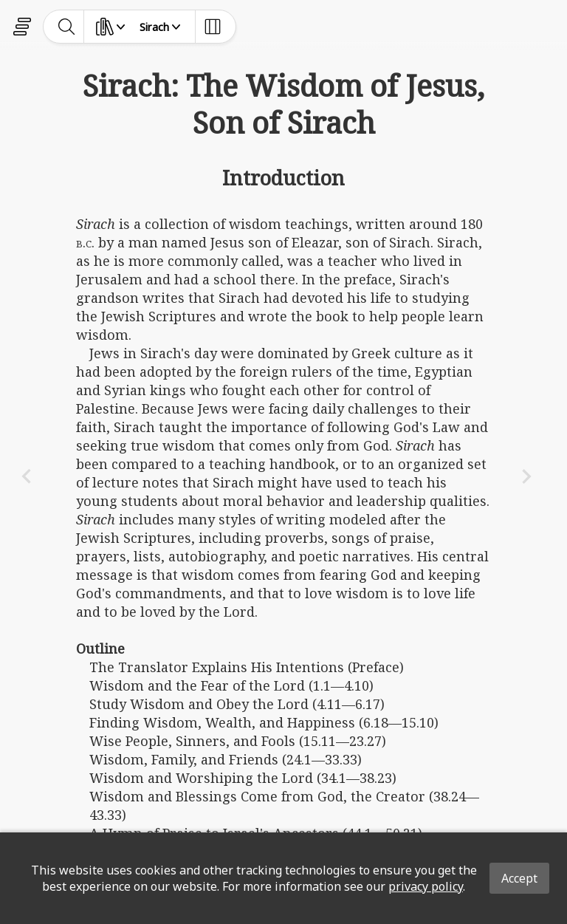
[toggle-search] (67, 27)
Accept (519, 878)
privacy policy (426, 886)
